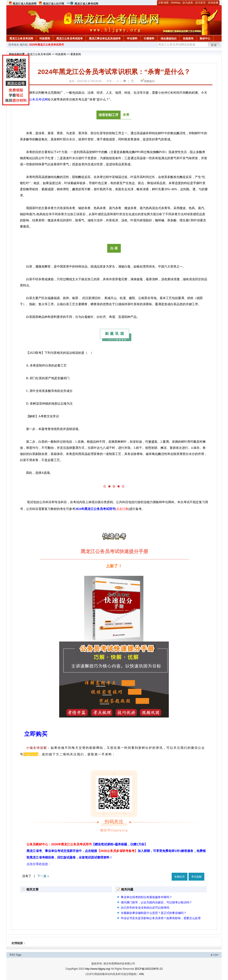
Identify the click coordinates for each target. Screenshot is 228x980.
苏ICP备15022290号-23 (149, 969)
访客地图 (163, 3)
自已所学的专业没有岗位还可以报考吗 (145, 908)
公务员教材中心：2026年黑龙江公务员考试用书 (87, 844)
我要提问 (149, 81)
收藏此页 (180, 877)
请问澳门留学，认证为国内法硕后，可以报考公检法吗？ (156, 902)
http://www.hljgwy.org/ (98, 969)
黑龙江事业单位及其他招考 (105, 39)
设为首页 (200, 3)
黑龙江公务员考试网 (21, 39)
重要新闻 (76, 54)
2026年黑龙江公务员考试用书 (47, 45)
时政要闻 (45, 39)
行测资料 (149, 39)
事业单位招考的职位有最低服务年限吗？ (146, 897)
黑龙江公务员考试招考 (69, 39)
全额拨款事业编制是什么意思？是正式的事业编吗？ (154, 913)
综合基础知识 (169, 39)
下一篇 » (43, 876)
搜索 (214, 45)
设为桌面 (188, 3)
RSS (12, 955)
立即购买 (36, 734)
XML (142, 974)
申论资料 (132, 39)
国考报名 (14, 45)
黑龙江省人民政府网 (25, 4)
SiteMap (176, 3)
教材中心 (205, 39)
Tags (19, 955)
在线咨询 (188, 39)
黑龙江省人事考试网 (86, 4)
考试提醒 (196, 877)
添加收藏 (213, 3)
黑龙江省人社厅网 (53, 4)
